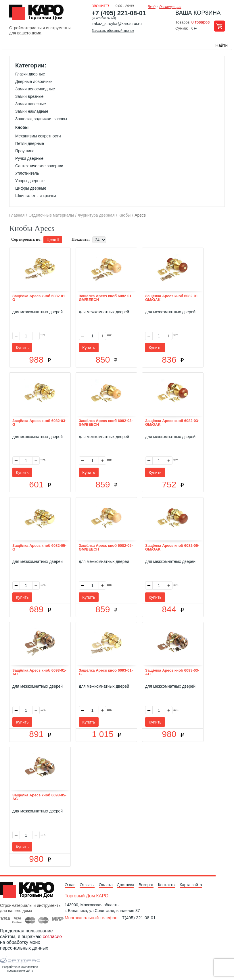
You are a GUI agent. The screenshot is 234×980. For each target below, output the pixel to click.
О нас (70, 885)
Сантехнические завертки (39, 166)
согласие (52, 937)
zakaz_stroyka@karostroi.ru (117, 24)
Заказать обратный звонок (113, 31)
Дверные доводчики (34, 81)
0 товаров (201, 22)
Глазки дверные (30, 74)
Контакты (166, 885)
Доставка (126, 885)
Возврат (146, 885)
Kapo (39, 14)
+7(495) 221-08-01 (138, 918)
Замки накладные (32, 111)
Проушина (25, 151)
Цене (53, 240)
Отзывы (87, 885)
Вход (152, 7)
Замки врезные (29, 96)
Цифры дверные (31, 188)
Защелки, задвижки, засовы (41, 119)
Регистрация (170, 7)
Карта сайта (191, 885)
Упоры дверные (30, 181)
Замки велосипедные (35, 89)
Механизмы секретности (38, 136)
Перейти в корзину (219, 26)
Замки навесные (31, 104)
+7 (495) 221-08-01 (119, 13)
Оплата (106, 885)
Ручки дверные (29, 158)
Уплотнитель (27, 173)
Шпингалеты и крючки (36, 196)
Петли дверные (30, 143)
